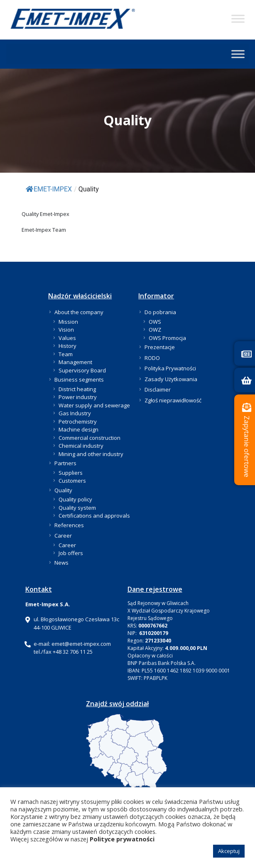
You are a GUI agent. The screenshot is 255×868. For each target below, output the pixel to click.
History (67, 346)
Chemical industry (81, 446)
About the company (79, 312)
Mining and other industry (91, 454)
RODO (152, 358)
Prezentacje (160, 347)
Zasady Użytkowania (171, 379)
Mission (68, 322)
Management (75, 362)
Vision (66, 330)
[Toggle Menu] (238, 19)
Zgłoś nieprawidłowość (173, 400)
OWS (155, 322)
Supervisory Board (82, 370)
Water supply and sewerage (94, 405)
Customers (72, 481)
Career (63, 536)
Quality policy (75, 499)
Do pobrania (160, 312)
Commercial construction (89, 438)
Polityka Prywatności (170, 368)
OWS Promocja (167, 338)
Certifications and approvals (94, 516)
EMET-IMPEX (49, 189)
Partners (65, 463)
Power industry (78, 397)
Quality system (77, 508)
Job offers (71, 553)
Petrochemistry (78, 422)
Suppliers (71, 473)
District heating (77, 389)
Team (66, 354)
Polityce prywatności (122, 839)
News (61, 563)
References (69, 525)
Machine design (78, 429)
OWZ (155, 330)
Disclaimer (158, 389)
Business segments (79, 379)
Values (67, 338)
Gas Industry (75, 413)
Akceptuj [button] (229, 851)
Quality (63, 490)
